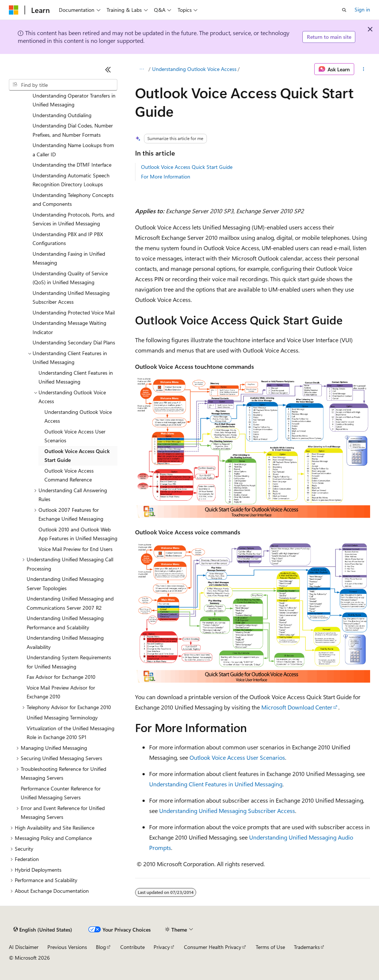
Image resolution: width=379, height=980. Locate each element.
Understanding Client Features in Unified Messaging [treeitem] (76, 377)
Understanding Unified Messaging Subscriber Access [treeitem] (71, 297)
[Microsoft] (14, 10)
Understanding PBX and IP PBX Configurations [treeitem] (68, 239)
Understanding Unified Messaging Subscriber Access (227, 811)
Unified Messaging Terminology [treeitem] (62, 717)
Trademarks (307, 947)
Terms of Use (270, 947)
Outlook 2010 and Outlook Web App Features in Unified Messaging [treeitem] (78, 534)
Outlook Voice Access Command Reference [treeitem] (69, 475)
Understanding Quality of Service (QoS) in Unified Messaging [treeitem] (70, 278)
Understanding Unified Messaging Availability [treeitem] (65, 642)
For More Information (166, 176)
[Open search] (344, 10)
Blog (101, 947)
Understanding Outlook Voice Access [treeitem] (78, 416)
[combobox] (63, 85)
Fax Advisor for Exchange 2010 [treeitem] (61, 677)
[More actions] (364, 69)
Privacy (162, 947)
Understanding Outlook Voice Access (194, 69)
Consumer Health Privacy (213, 947)
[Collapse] (108, 69)
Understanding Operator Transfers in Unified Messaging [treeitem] (74, 100)
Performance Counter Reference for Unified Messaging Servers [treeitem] (61, 793)
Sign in (362, 9)
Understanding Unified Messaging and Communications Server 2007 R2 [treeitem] (70, 603)
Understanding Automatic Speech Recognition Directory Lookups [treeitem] (71, 180)
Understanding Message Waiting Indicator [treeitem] (69, 327)
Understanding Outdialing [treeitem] (62, 115)
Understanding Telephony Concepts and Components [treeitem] (73, 200)
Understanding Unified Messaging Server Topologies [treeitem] (65, 583)
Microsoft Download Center (297, 707)
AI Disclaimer (24, 947)
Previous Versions (67, 947)
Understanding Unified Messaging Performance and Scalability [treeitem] (65, 623)
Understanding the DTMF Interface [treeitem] (72, 165)
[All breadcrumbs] (142, 69)
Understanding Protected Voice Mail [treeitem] (74, 312)
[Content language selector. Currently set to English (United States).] (43, 930)
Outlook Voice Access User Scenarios (237, 757)
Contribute (133, 947)
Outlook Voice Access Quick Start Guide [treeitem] (77, 456)
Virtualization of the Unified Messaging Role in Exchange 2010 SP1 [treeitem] (71, 733)
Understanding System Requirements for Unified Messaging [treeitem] (69, 662)
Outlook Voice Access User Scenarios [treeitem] (75, 436)
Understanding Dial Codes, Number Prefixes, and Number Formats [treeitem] (73, 130)
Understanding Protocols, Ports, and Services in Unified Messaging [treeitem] (73, 219)
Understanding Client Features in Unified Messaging (216, 784)
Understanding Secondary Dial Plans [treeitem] (74, 342)
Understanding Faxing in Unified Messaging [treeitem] (69, 258)
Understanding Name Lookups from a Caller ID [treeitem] (73, 150)
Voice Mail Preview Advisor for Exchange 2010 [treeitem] (61, 692)
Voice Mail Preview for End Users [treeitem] (76, 549)
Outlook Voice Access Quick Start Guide (187, 167)
